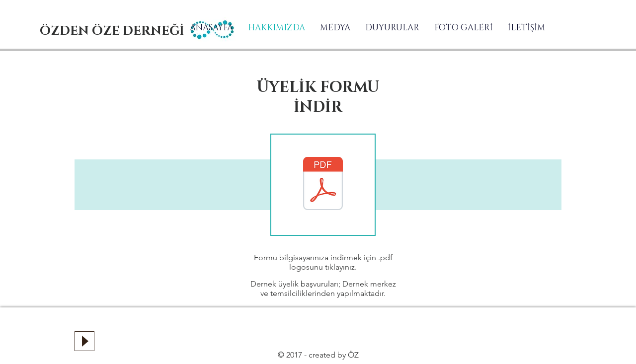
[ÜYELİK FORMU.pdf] (323, 185)
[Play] (84, 341)
